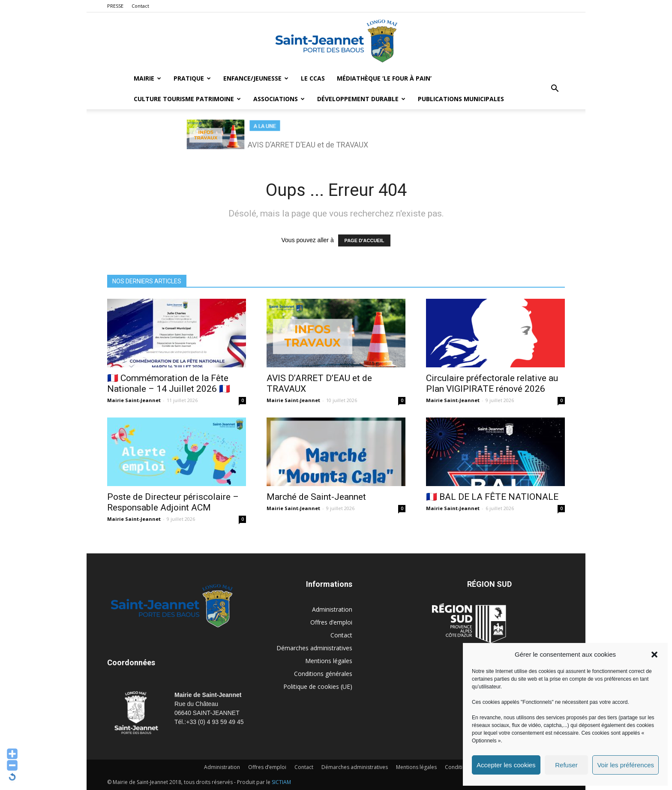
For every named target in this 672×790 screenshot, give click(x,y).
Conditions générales (323, 674)
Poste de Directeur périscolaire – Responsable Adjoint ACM (173, 502)
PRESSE (115, 6)
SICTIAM (281, 782)
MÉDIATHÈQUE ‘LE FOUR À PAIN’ (384, 78)
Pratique (192, 78)
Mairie (147, 78)
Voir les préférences (625, 765)
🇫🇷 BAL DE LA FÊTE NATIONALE (492, 497)
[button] (654, 655)
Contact (140, 6)
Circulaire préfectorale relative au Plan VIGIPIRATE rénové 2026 (492, 383)
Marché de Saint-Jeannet (316, 497)
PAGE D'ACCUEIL (364, 240)
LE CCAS (313, 78)
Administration (332, 609)
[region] (336, 139)
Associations (279, 99)
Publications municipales (461, 99)
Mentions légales (329, 661)
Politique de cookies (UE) (318, 686)
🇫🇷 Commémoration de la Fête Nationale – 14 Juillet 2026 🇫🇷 (169, 383)
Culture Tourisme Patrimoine (187, 99)
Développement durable (361, 99)
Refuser (566, 765)
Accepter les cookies (506, 765)
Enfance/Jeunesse (256, 78)
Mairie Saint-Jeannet (134, 400)
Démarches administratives (314, 648)
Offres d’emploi (331, 622)
